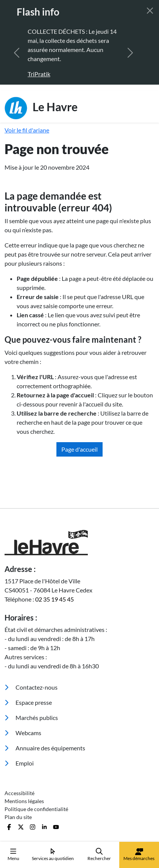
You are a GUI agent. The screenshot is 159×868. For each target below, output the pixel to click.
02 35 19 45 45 (55, 599)
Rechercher (99, 855)
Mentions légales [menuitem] (24, 801)
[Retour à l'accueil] (79, 543)
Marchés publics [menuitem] (31, 718)
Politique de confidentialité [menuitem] (36, 809)
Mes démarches (139, 855)
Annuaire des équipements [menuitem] (45, 748)
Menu (13, 855)
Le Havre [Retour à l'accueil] (41, 108)
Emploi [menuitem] (19, 763)
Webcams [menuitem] (23, 733)
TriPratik (39, 74)
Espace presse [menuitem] (28, 702)
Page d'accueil (79, 449)
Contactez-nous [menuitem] (31, 687)
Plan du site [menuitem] (18, 817)
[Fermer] (150, 11)
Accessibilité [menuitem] (19, 793)
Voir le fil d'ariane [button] (27, 130)
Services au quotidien (53, 855)
